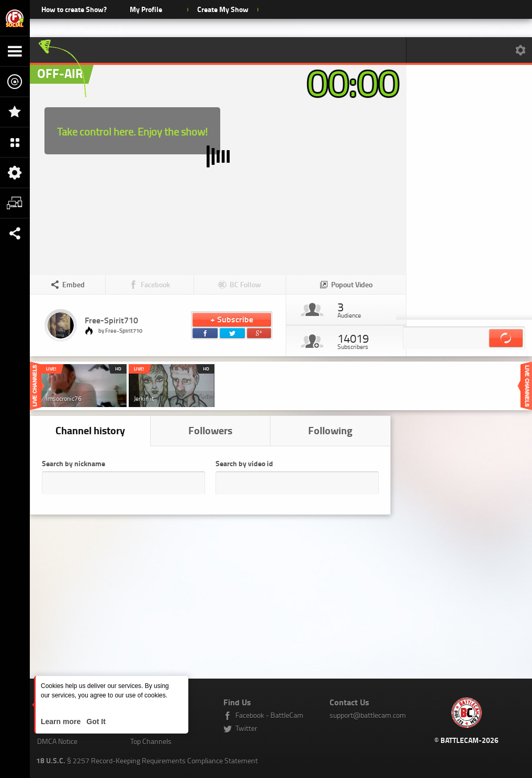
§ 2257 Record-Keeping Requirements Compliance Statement (147, 760)
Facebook (155, 284)
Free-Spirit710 (111, 320)
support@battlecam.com (368, 715)
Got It (95, 721)
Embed (73, 284)
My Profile (146, 9)
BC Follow (245, 284)
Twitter (246, 728)
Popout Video (352, 284)
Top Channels (151, 741)
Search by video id (244, 463)
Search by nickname (73, 463)
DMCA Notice (57, 741)
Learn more (62, 721)
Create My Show (223, 9)
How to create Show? (74, 9)
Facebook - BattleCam (269, 715)
